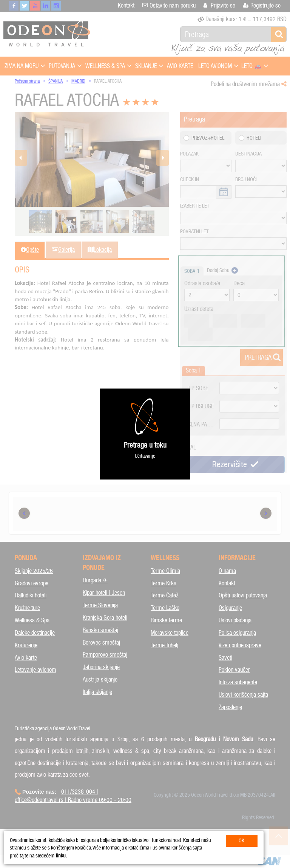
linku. (61, 856)
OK (241, 841)
